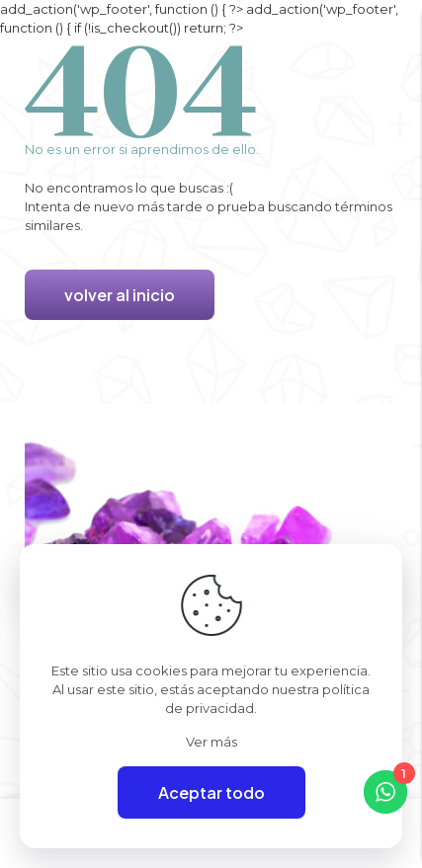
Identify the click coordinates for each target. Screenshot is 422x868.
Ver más (211, 742)
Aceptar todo (211, 792)
